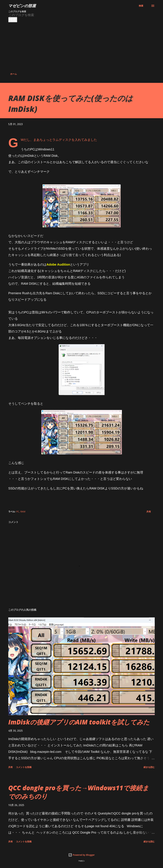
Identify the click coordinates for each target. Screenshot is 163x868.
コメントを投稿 (24, 767)
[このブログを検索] (66, 15)
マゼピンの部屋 (22, 6)
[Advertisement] (81, 46)
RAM (23, 512)
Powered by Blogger (81, 855)
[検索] (141, 6)
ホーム (14, 74)
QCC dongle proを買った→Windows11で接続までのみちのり (79, 792)
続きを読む (149, 767)
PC (18, 512)
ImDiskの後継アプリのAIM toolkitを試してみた (79, 722)
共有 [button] (149, 512)
